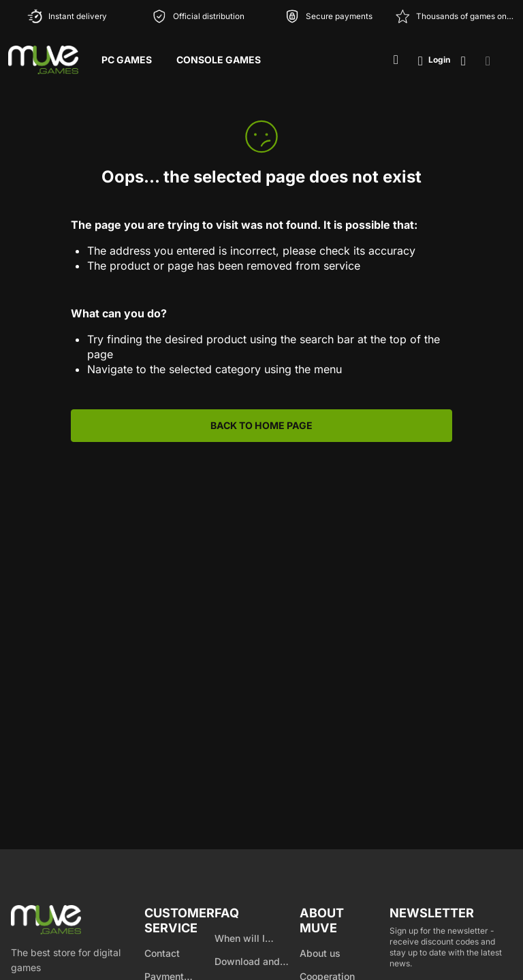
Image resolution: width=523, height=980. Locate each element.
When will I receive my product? (240, 939)
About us (320, 953)
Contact (162, 953)
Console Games (219, 60)
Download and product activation (256, 962)
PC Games (127, 60)
